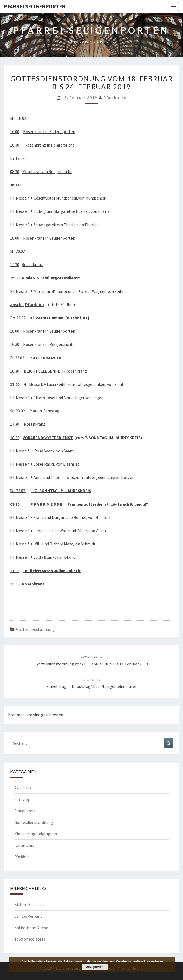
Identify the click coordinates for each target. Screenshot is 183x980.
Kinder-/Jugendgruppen (36, 834)
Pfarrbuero (115, 98)
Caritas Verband (28, 916)
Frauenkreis (25, 811)
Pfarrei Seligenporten (35, 6)
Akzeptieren (95, 967)
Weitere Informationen (148, 961)
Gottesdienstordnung (35, 629)
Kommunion (25, 845)
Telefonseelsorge (30, 939)
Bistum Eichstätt (30, 904)
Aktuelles (23, 788)
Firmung (22, 799)
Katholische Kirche (31, 928)
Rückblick (23, 857)
